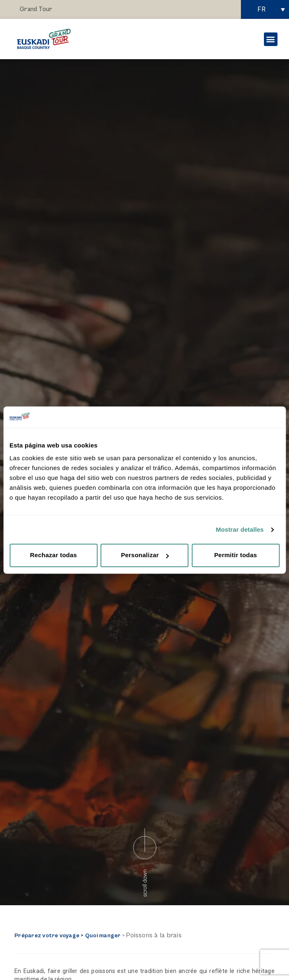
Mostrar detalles (240, 529)
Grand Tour (36, 9)
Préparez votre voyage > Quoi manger (67, 936)
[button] (271, 39)
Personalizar (145, 555)
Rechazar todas (53, 555)
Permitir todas (236, 555)
